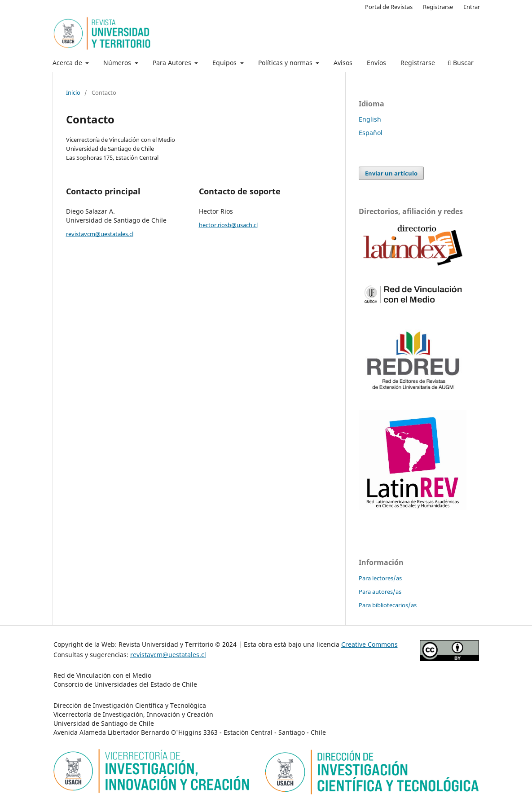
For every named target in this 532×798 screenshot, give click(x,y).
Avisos (343, 63)
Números (118, 63)
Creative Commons (369, 644)
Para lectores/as (380, 578)
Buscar (461, 63)
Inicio (73, 92)
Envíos (376, 63)
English (370, 119)
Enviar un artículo (391, 173)
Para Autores (173, 63)
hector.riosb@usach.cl (228, 225)
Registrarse (418, 63)
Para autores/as (380, 592)
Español (371, 133)
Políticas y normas (286, 63)
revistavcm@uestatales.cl (100, 234)
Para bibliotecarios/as (388, 605)
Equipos (225, 63)
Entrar (472, 7)
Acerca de (68, 63)
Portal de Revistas (389, 7)
